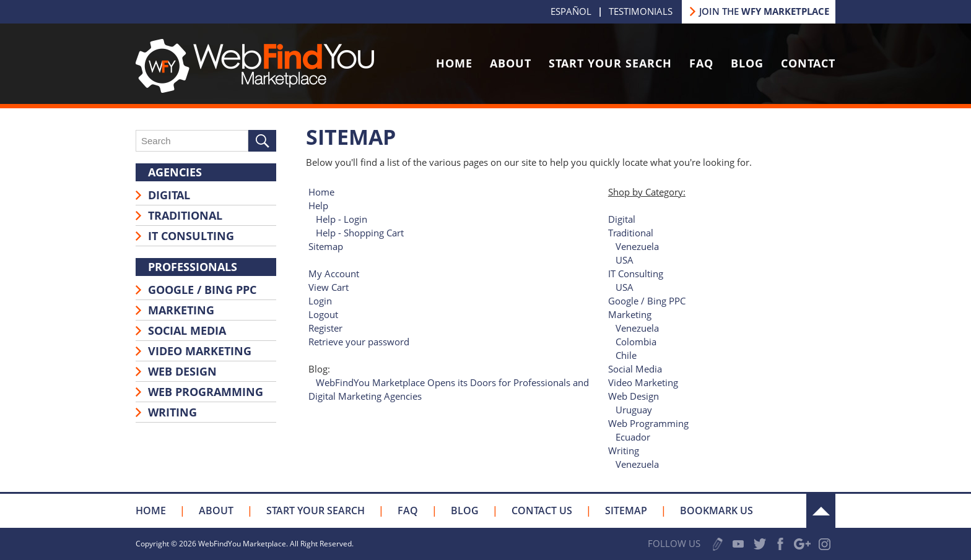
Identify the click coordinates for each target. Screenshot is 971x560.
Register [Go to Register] (325, 328)
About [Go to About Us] (511, 63)
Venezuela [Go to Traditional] (637, 246)
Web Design (182, 371)
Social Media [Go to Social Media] (635, 369)
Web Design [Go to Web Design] (634, 396)
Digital (169, 195)
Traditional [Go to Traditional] (631, 233)
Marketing (181, 310)
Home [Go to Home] (454, 63)
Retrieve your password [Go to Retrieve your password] (359, 342)
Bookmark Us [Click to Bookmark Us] (716, 510)
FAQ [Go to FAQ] (701, 63)
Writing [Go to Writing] (624, 450)
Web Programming (206, 392)
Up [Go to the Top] (821, 511)
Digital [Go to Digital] (622, 219)
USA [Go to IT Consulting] (625, 287)
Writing (172, 412)
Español (571, 11)
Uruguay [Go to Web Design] (634, 410)
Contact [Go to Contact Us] (808, 63)
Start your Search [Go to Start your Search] (316, 510)
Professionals (193, 267)
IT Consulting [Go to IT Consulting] (636, 274)
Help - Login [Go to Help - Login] (342, 219)
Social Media (187, 330)
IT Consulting (191, 236)
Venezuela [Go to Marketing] (637, 328)
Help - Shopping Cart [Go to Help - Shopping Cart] (360, 233)
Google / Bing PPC (202, 290)
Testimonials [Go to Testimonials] (641, 11)
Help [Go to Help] (318, 205)
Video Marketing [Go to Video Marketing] (643, 382)
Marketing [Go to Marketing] (630, 314)
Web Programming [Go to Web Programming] (648, 423)
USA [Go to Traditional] (625, 260)
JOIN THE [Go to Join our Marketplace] (764, 11)
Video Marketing (200, 351)
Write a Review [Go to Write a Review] (718, 544)
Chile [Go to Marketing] (626, 355)
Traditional (185, 215)
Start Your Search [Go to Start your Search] (610, 63)
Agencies (175, 172)
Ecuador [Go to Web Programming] (633, 437)
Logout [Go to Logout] (323, 314)
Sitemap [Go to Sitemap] (326, 246)
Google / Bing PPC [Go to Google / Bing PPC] (647, 301)
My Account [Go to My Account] (334, 274)
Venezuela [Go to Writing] (637, 464)
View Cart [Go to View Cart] (329, 287)
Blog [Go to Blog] (747, 63)
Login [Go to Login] (320, 301)
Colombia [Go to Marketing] (636, 342)
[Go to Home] (255, 89)
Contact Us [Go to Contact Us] (542, 510)
